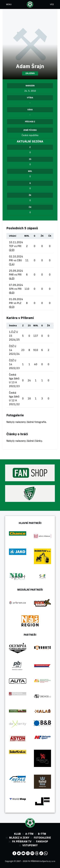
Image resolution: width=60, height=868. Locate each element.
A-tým (29, 834)
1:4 (12, 264)
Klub (17, 834)
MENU (9, 4)
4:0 (12, 278)
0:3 (12, 307)
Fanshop (42, 841)
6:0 (12, 293)
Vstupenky (30, 845)
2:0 (12, 250)
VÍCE (52, 4)
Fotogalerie (42, 838)
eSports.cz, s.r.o (48, 861)
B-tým (42, 834)
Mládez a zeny (19, 838)
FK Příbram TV (22, 841)
